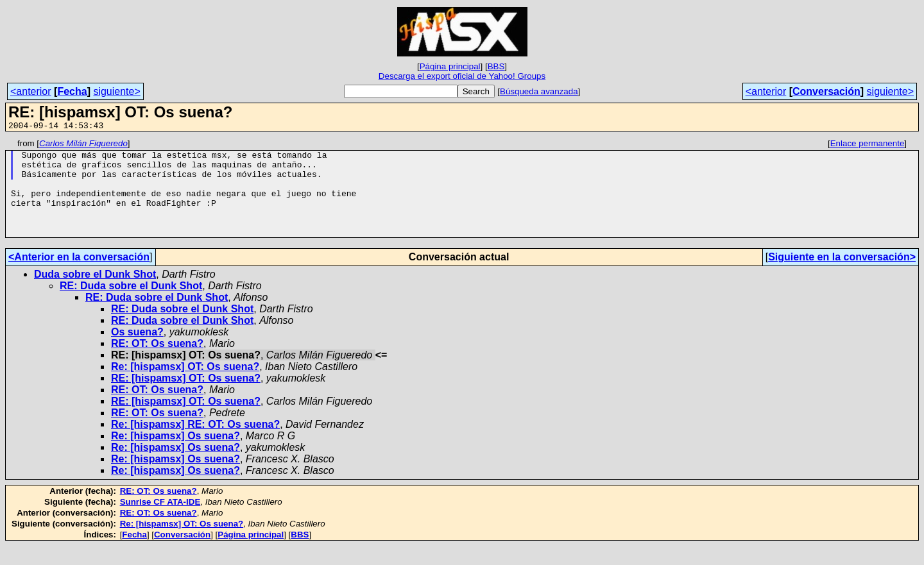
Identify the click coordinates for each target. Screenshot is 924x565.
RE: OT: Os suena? (157, 363)
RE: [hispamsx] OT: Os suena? (186, 397)
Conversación (826, 91)
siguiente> (116, 91)
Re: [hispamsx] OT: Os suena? (185, 386)
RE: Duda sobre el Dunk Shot (131, 305)
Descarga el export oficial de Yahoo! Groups (462, 76)
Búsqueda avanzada (539, 91)
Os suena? (137, 351)
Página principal (450, 66)
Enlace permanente (868, 145)
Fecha (72, 91)
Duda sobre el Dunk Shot (95, 293)
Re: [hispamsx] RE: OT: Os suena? (195, 443)
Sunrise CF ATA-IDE (160, 521)
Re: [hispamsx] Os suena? (175, 455)
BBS (496, 66)
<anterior (31, 91)
